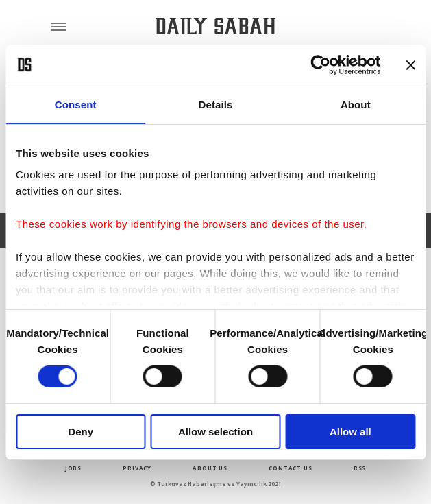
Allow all (350, 432)
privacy (137, 468)
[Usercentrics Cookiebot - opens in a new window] (320, 64)
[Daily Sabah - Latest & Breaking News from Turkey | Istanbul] (215, 26)
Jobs (73, 468)
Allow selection (215, 432)
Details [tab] (216, 104)
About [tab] (356, 104)
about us (210, 468)
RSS (360, 468)
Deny (81, 432)
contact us (290, 468)
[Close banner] (410, 64)
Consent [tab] (76, 104)
